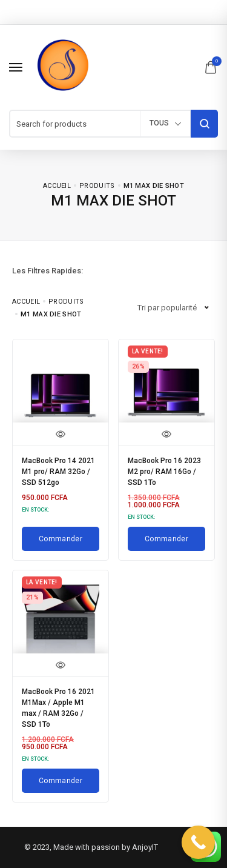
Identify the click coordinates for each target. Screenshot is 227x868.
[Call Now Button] (198, 842)
